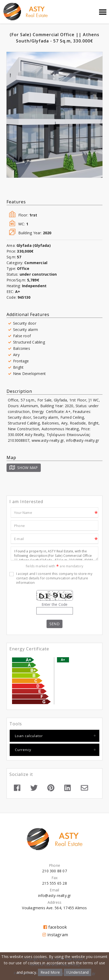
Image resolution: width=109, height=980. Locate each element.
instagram (55, 935)
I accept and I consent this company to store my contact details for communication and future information (54, 578)
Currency (23, 750)
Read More (50, 972)
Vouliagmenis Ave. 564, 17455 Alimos (54, 908)
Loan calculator (29, 736)
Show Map (24, 468)
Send (54, 624)
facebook (55, 927)
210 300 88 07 (54, 871)
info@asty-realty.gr (55, 895)
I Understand (78, 972)
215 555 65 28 (54, 883)
